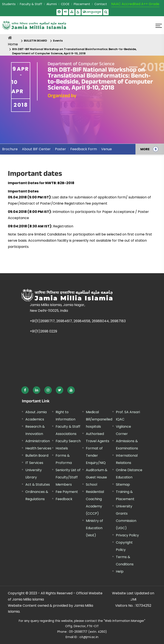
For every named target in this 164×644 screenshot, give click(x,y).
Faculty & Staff (31, 4)
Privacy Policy (127, 535)
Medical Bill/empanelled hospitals (99, 419)
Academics (35, 419)
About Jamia (36, 412)
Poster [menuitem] (60, 149)
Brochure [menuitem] (10, 149)
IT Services (34, 463)
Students (9, 4)
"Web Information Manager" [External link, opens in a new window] (124, 621)
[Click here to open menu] (159, 26)
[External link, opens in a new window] (25, 390)
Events (58, 41)
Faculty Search (68, 441)
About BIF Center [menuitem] (36, 149)
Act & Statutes (38, 484)
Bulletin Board (37, 456)
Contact (101, 4)
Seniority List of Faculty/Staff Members (68, 477)
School (91, 484)
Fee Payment (67, 492)
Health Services (38, 448)
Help (120, 571)
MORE (145, 149)
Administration (38, 441)
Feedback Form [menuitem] (84, 149)
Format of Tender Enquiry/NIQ (96, 456)
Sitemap (123, 484)
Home (13, 44)
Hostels (62, 448)
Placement (82, 4)
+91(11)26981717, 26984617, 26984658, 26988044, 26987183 (78, 321)
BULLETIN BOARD (35, 41)
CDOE (65, 4)
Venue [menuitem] (106, 149)
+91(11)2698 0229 (43, 331)
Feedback (64, 499)
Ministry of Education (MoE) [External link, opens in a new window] (94, 528)
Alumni (52, 4)
